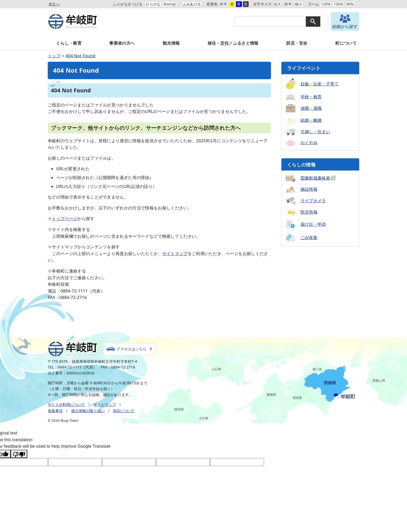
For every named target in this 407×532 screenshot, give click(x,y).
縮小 (299, 4)
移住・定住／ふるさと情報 (233, 43)
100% (338, 4)
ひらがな (153, 4)
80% (350, 4)
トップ (54, 56)
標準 (223, 4)
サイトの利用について (66, 404)
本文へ (54, 4)
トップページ (65, 219)
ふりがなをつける (128, 4)
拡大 (278, 4)
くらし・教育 (69, 43)
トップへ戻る (389, 343)
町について (346, 43)
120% (326, 4)
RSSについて (124, 411)
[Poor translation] (19, 454)
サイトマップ (175, 254)
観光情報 (171, 43)
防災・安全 (297, 43)
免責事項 (55, 411)
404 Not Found (80, 56)
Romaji (170, 4)
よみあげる (192, 4)
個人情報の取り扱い (88, 411)
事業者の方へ (122, 43)
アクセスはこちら (133, 349)
